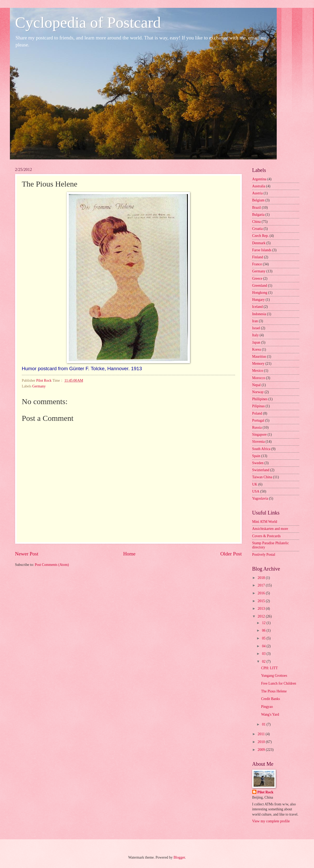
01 (264, 724)
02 (264, 662)
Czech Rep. (261, 236)
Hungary (258, 300)
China (257, 222)
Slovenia (258, 442)
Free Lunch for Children (279, 683)
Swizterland (261, 470)
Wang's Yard (270, 714)
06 (264, 630)
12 (264, 623)
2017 (262, 585)
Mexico (258, 371)
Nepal (257, 385)
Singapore (260, 435)
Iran (255, 321)
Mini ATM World (265, 522)
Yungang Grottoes (274, 676)
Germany (39, 386)
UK (255, 484)
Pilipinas (258, 406)
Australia (259, 186)
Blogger (179, 857)
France (257, 264)
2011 (262, 734)
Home (129, 554)
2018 (262, 578)
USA (256, 491)
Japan (256, 342)
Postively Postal (264, 555)
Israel (256, 328)
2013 (262, 609)
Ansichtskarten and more (270, 529)
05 (264, 638)
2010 (262, 742)
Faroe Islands (262, 250)
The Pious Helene (274, 691)
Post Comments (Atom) (52, 565)
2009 (262, 750)
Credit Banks (270, 699)
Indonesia (259, 314)
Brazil (257, 208)
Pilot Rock (266, 792)
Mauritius (259, 357)
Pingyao (267, 707)
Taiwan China (262, 477)
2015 (262, 601)
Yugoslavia (260, 498)
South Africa (261, 449)
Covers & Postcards (267, 536)
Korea (257, 349)
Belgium (258, 200)
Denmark (259, 243)
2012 (262, 616)
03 (264, 654)
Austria (258, 193)
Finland (258, 257)
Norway (258, 392)
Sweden (258, 463)
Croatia (258, 229)
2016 (262, 593)
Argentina (259, 179)
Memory (258, 364)
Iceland (258, 307)
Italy (255, 335)
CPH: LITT (269, 668)
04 (264, 646)
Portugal (258, 420)
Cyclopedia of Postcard (88, 22)
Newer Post (27, 554)
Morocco (259, 378)
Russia (257, 427)
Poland (257, 413)
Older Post (231, 554)
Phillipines (260, 399)
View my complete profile (271, 821)
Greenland (260, 286)
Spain (256, 456)
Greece (257, 279)
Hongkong (260, 293)
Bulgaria (258, 215)
